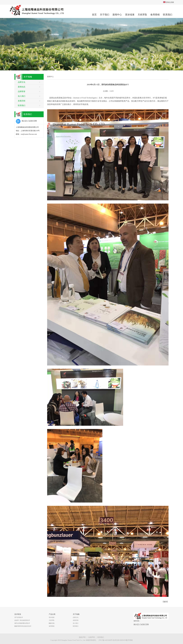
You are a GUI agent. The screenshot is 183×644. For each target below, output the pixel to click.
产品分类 (52, 614)
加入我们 (22, 96)
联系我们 (168, 15)
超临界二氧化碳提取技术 (22, 620)
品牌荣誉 (22, 91)
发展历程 (22, 101)
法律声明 (91, 637)
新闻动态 (22, 87)
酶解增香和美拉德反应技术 (23, 626)
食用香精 (155, 15)
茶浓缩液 (130, 15)
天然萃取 (142, 15)
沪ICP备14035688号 (106, 640)
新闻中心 (117, 15)
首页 (94, 15)
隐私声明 (82, 637)
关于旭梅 (76, 614)
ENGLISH (168, 2)
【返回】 (165, 602)
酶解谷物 (52, 623)
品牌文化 (22, 82)
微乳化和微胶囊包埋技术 (22, 623)
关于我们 (105, 15)
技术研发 (18, 614)
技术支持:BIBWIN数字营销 (123, 640)
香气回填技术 (19, 617)
